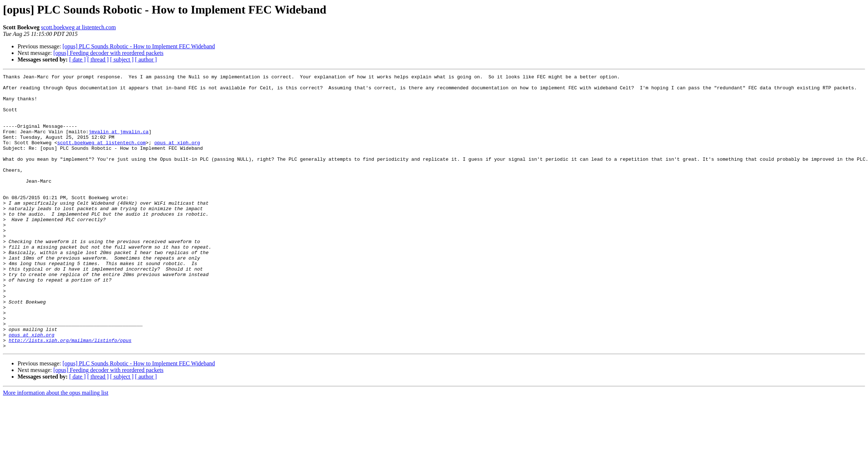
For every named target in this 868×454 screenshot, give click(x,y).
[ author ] (146, 59)
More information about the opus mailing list (56, 448)
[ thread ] (98, 59)
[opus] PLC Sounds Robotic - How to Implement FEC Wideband (139, 46)
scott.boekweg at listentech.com (78, 27)
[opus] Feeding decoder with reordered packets (109, 53)
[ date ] (77, 59)
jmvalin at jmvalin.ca (119, 144)
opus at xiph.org (177, 157)
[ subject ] (122, 59)
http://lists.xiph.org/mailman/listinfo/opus (70, 394)
